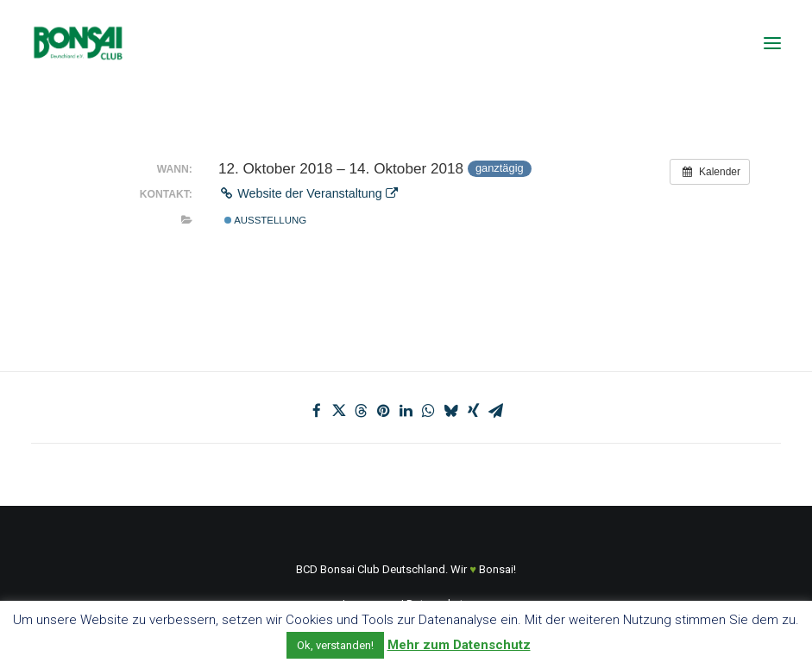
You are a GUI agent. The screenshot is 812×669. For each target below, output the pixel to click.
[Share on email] (496, 411)
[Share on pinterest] (384, 411)
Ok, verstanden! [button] (335, 645)
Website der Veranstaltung (308, 193)
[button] (772, 43)
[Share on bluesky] (451, 411)
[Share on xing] (474, 411)
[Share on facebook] (317, 411)
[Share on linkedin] (406, 411)
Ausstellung (265, 220)
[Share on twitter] (339, 411)
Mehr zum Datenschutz (459, 645)
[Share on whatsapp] (429, 411)
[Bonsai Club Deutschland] (78, 43)
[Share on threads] (362, 411)
